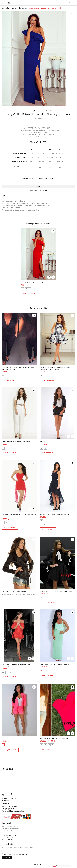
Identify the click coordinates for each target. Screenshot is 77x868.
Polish (57, 866)
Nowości (31, 111)
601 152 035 (8, 837)
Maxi (26, 8)
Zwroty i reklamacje (9, 806)
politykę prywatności (25, 854)
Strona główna (6, 8)
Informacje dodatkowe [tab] (38, 190)
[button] (72, 14)
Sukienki (20, 8)
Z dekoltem (49, 111)
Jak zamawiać (7, 801)
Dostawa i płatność (9, 798)
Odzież (14, 8)
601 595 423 (8, 839)
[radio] (22, 289)
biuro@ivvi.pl (12, 835)
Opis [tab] (38, 187)
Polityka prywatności (10, 808)
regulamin (14, 854)
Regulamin (6, 803)
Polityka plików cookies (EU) (13, 811)
